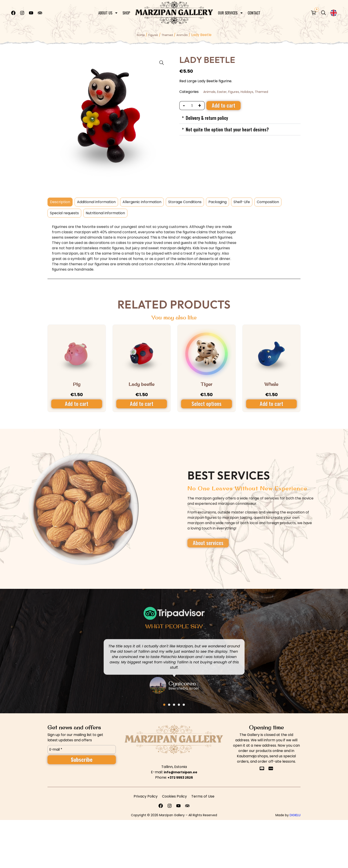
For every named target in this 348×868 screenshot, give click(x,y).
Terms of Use (203, 796)
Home (141, 35)
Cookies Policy (174, 796)
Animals (182, 35)
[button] (240, 118)
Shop (126, 11)
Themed (167, 35)
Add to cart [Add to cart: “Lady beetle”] (142, 403)
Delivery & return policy (207, 118)
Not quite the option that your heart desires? (227, 129)
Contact (254, 11)
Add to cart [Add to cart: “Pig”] (77, 403)
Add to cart (223, 105)
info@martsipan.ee (181, 772)
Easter (222, 92)
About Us (108, 11)
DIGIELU (295, 815)
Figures (153, 35)
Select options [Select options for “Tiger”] (207, 403)
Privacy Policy (146, 796)
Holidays (247, 92)
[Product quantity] (192, 106)
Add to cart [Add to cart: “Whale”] (271, 403)
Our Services (231, 11)
